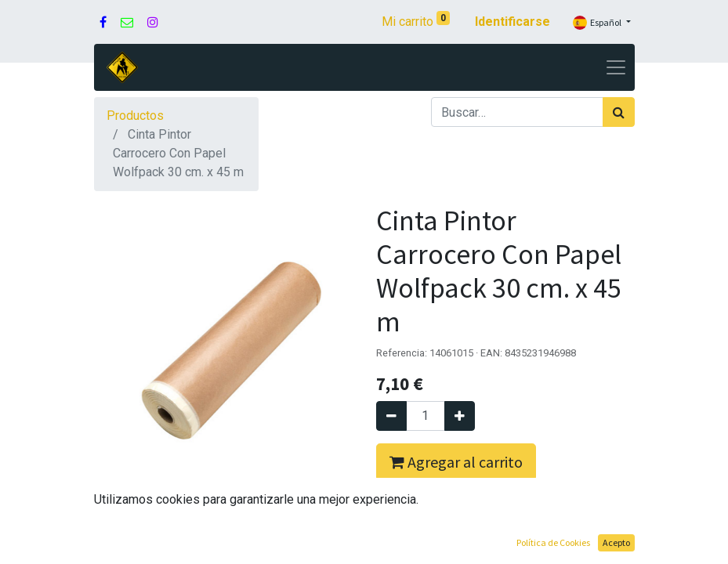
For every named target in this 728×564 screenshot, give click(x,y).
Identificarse (512, 22)
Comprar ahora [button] (444, 512)
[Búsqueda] (619, 112)
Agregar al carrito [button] (456, 462)
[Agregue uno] (460, 416)
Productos (135, 116)
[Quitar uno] (391, 416)
